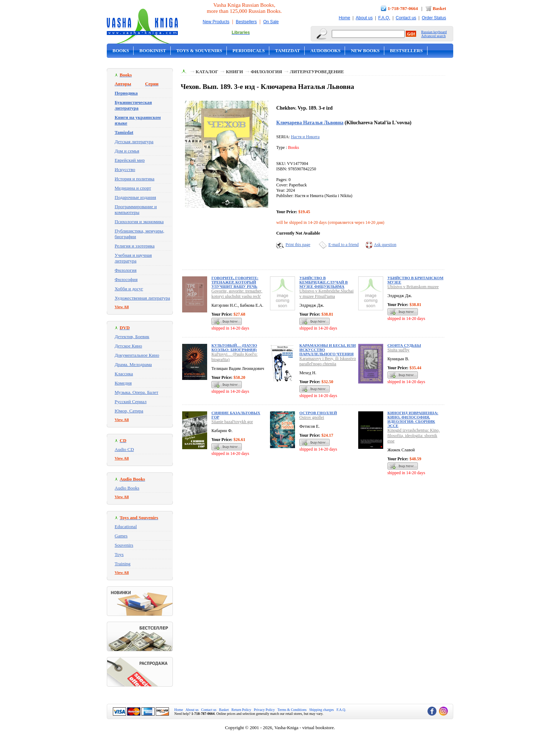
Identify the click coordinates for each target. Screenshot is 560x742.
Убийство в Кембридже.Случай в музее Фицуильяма (323, 282)
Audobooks (326, 51)
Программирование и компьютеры (136, 209)
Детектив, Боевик (132, 337)
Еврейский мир (130, 160)
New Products (216, 22)
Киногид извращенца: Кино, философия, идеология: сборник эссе (413, 419)
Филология (126, 270)
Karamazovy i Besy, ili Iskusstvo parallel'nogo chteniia (327, 361)
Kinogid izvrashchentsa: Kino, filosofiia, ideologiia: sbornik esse (414, 436)
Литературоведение (317, 72)
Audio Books (127, 488)
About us (364, 18)
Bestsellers (246, 22)
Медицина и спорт (133, 188)
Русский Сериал (131, 402)
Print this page (298, 245)
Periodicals (249, 51)
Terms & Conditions (292, 710)
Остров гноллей (318, 413)
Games (121, 536)
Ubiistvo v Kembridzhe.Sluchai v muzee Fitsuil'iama (326, 294)
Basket (439, 8)
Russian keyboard (434, 32)
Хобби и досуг (129, 289)
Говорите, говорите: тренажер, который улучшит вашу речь (235, 282)
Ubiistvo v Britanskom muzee (413, 287)
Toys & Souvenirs (199, 51)
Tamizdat (287, 51)
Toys (119, 554)
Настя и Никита (305, 137)
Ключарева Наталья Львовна (310, 122)
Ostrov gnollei (312, 417)
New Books (365, 51)
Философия (126, 279)
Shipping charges (322, 710)
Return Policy (241, 710)
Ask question (385, 245)
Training (122, 564)
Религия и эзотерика (135, 246)
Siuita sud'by (399, 350)
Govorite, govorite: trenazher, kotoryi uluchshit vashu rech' (237, 294)
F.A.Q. (384, 18)
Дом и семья (127, 151)
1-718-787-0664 (403, 8)
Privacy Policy (264, 710)
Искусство (125, 169)
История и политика (134, 179)
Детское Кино (128, 346)
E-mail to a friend (343, 245)
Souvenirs (124, 545)
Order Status (434, 18)
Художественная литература (142, 298)
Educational (126, 527)
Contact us (406, 18)
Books (121, 51)
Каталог (207, 72)
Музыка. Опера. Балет (136, 392)
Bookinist (152, 51)
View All (122, 307)
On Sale (271, 22)
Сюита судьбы (404, 345)
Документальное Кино (137, 355)
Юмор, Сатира (129, 411)
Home (344, 18)
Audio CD (124, 449)
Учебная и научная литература (133, 258)
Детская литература (134, 142)
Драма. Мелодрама (133, 364)
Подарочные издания (135, 197)
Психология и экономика (139, 222)
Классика (124, 374)
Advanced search (433, 36)
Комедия (123, 383)
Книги (234, 72)
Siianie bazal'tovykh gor (232, 422)
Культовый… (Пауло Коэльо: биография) (234, 347)
